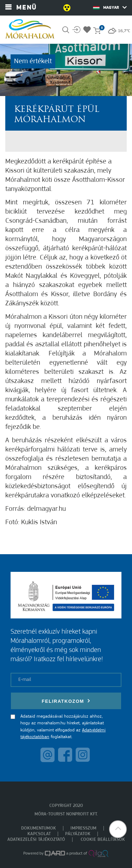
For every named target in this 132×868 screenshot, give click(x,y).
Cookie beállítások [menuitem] (103, 840)
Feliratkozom (66, 701)
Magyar (110, 7)
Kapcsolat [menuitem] (39, 834)
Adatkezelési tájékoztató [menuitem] (36, 840)
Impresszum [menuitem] (83, 828)
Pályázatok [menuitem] (78, 834)
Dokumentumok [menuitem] (39, 828)
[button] (118, 829)
